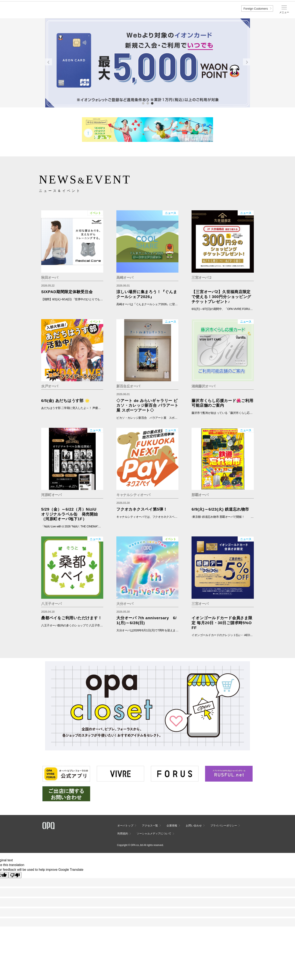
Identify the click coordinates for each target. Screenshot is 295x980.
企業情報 (172, 826)
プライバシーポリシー (224, 826)
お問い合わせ (194, 826)
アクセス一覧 (150, 826)
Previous (49, 62)
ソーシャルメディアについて (154, 834)
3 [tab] (152, 103)
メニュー (284, 12)
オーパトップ (125, 826)
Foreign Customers (256, 9)
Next (246, 62)
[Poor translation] (15, 875)
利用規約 (123, 834)
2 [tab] (147, 103)
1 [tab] (143, 103)
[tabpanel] (147, 63)
